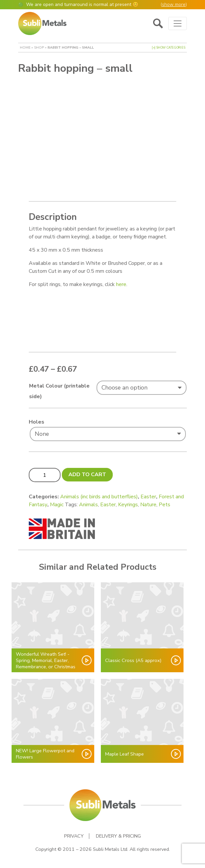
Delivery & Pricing (118, 836)
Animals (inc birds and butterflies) (99, 497)
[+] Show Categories (168, 48)
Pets (164, 505)
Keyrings (128, 505)
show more (174, 4)
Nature (148, 505)
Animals (88, 505)
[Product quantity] (45, 475)
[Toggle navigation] (178, 23)
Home (25, 47)
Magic (57, 505)
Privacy (74, 836)
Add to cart (87, 475)
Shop (39, 47)
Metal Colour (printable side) (59, 391)
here (121, 284)
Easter (148, 497)
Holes (37, 422)
